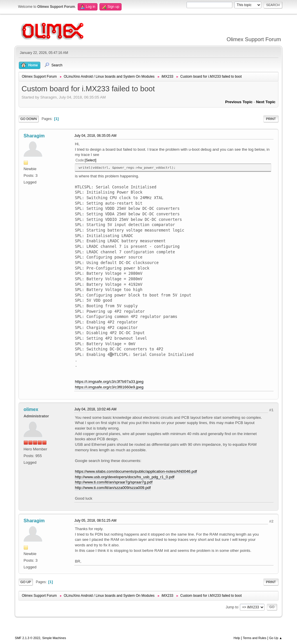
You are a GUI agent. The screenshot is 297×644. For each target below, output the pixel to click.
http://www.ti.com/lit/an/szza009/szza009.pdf (113, 488)
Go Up (26, 582)
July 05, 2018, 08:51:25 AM (95, 521)
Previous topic (239, 102)
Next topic (266, 102)
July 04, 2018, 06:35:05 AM (95, 136)
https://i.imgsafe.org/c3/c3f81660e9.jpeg (109, 387)
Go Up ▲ (276, 638)
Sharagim (34, 136)
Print (271, 119)
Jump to (232, 607)
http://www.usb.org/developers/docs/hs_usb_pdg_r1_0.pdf (125, 477)
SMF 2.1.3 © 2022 (28, 638)
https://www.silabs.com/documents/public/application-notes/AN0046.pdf (136, 471)
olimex (31, 409)
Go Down (29, 119)
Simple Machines (54, 638)
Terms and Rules (255, 638)
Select (91, 160)
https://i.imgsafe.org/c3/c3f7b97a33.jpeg (109, 382)
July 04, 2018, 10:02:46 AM (95, 409)
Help (237, 638)
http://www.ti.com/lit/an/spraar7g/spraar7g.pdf (114, 482)
